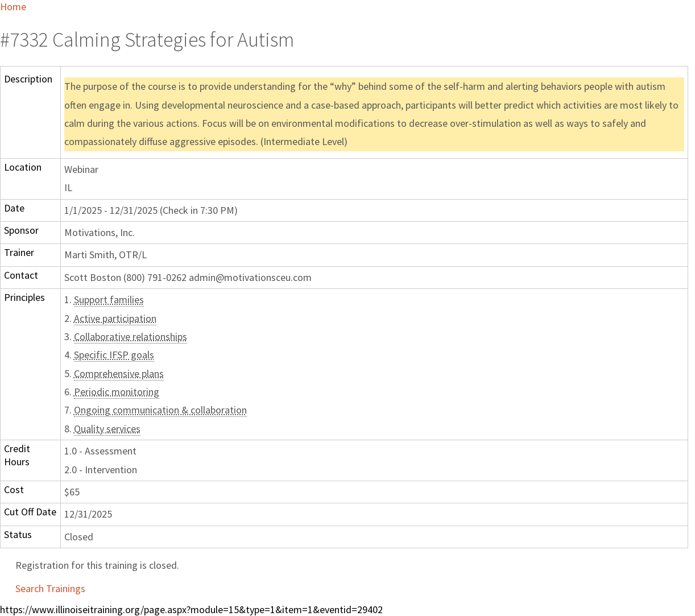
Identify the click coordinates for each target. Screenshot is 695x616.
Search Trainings (50, 588)
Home (13, 7)
